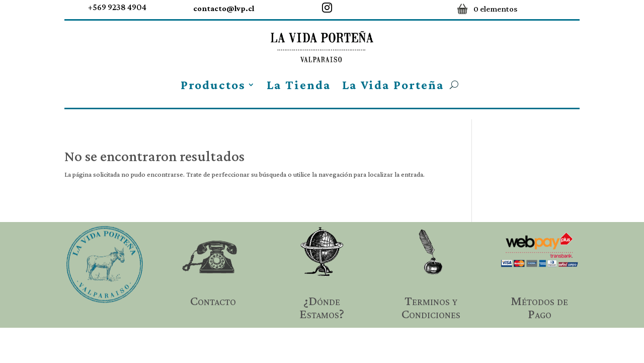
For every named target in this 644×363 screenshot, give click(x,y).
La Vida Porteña (393, 85)
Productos (213, 85)
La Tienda (299, 85)
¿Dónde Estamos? (322, 307)
